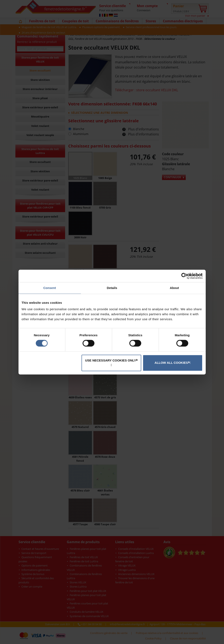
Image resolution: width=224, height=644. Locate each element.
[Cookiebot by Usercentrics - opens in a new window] (184, 276)
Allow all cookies (172, 363)
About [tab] (174, 288)
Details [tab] (112, 288)
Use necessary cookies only (111, 360)
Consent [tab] (50, 288)
